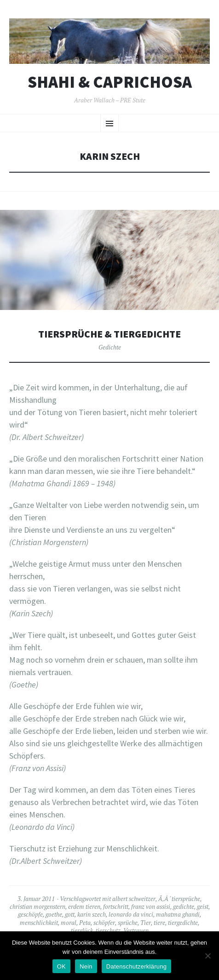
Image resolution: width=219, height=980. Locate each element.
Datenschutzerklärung (136, 966)
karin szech (92, 914)
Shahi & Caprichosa (110, 82)
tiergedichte (183, 923)
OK (61, 966)
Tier (146, 923)
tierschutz (108, 930)
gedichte (184, 907)
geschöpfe (30, 914)
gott (70, 914)
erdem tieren (84, 907)
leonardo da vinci (131, 914)
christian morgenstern (37, 907)
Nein (86, 966)
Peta (85, 923)
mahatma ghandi (178, 914)
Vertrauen (136, 930)
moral (69, 923)
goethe (54, 914)
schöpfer (104, 923)
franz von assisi (151, 907)
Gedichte (110, 347)
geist (203, 907)
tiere (159, 923)
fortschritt (116, 907)
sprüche (128, 923)
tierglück (82, 930)
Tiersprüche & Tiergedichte (109, 334)
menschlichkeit (39, 923)
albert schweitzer (134, 899)
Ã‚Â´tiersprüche (179, 899)
